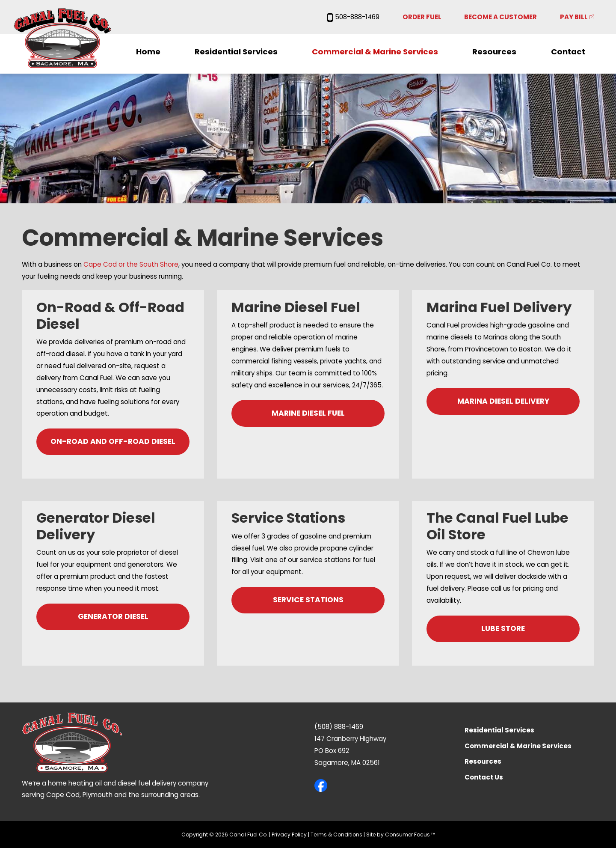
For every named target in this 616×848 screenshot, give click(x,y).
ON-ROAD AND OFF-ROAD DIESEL (113, 441)
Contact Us (484, 777)
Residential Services (236, 52)
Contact (568, 52)
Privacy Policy (289, 835)
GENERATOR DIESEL (113, 616)
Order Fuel (422, 17)
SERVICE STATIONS (308, 600)
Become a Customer (500, 17)
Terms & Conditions (336, 835)
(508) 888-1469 (339, 727)
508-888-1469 (353, 17)
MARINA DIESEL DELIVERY (503, 401)
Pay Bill (574, 17)
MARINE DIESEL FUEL (308, 413)
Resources (494, 52)
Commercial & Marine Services (375, 52)
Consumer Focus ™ (410, 835)
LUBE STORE (503, 628)
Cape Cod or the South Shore (131, 264)
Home (148, 52)
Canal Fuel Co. (249, 835)
